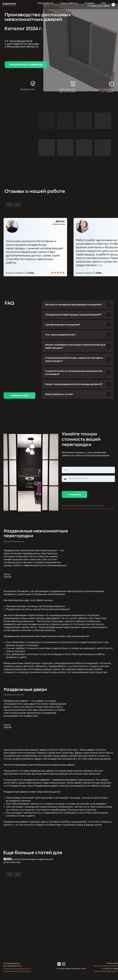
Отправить (74, 494)
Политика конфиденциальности (17, 969)
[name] (88, 470)
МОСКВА (98, 966)
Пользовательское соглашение (17, 971)
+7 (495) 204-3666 (98, 6)
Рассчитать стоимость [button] (26, 65)
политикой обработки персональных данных (89, 509)
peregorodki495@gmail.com (106, 971)
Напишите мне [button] (20, 396)
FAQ (103, 3)
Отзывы (89, 3)
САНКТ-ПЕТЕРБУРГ (110, 966)
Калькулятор (45, 3)
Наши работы (69, 3)
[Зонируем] (113, 5)
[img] (19, 910)
